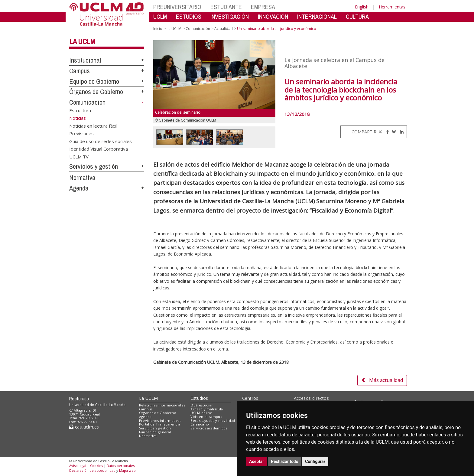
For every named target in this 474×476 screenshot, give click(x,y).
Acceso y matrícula (207, 409)
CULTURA (357, 16)
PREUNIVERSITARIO (177, 7)
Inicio (158, 29)
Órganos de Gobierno (96, 92)
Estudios (199, 398)
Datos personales (121, 466)
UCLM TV (79, 156)
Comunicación (87, 102)
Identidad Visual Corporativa (99, 149)
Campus (80, 71)
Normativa (82, 178)
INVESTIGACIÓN (230, 16)
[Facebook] (386, 132)
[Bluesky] (393, 132)
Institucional (85, 60)
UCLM (160, 16)
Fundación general (155, 432)
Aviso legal (78, 466)
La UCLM (82, 41)
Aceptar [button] (257, 461)
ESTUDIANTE (226, 7)
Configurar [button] (315, 461)
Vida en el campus (206, 417)
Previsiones (81, 133)
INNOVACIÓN (273, 16)
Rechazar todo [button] (285, 461)
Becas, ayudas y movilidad (213, 421)
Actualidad (224, 29)
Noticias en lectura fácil (93, 126)
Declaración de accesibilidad (92, 470)
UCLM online (201, 413)
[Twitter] (380, 132)
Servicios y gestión (94, 166)
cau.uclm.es (84, 427)
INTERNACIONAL (317, 16)
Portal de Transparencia (160, 424)
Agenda (79, 188)
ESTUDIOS (189, 16)
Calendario (200, 424)
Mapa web (127, 470)
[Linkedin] (400, 132)
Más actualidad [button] (382, 380)
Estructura (80, 110)
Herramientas (392, 7)
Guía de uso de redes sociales (101, 141)
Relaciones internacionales (162, 405)
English (362, 7)
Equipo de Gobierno (94, 81)
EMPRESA (263, 7)
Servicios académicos (209, 428)
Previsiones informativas (160, 421)
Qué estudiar (202, 405)
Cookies (96, 466)
